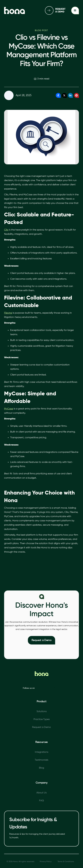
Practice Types (42, 719)
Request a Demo (42, 640)
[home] (14, 10)
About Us (41, 793)
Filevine (8, 313)
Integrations (42, 752)
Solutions (42, 712)
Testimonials (41, 760)
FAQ (41, 801)
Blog (41, 768)
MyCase (9, 409)
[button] (75, 10)
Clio (6, 230)
